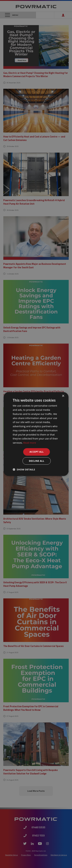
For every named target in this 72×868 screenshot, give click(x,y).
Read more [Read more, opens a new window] (30, 443)
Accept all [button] (37, 452)
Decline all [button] (36, 461)
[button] (24, 469)
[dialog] (36, 434)
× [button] (63, 396)
